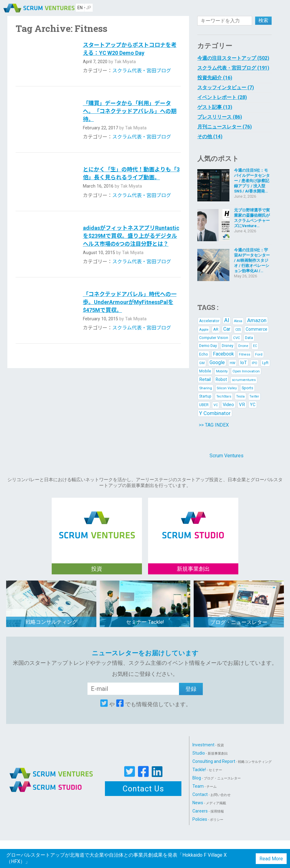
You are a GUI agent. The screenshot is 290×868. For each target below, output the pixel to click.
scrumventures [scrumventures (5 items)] (244, 380)
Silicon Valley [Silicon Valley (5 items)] (227, 388)
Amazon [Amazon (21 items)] (257, 320)
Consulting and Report (232, 761)
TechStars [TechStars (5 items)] (224, 396)
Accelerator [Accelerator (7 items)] (209, 321)
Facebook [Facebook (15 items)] (223, 354)
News (209, 803)
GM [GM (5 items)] (202, 363)
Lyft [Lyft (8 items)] (265, 363)
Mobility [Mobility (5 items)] (222, 371)
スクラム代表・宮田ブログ (142, 71)
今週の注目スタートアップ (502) (233, 58)
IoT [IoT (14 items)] (244, 363)
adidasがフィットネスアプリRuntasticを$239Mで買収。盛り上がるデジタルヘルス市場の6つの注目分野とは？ (131, 236)
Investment (208, 745)
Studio (210, 753)
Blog (217, 778)
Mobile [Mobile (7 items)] (205, 371)
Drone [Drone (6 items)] (243, 346)
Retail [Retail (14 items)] (205, 379)
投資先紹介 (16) (215, 78)
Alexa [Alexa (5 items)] (238, 321)
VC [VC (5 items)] (216, 405)
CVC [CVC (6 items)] (237, 338)
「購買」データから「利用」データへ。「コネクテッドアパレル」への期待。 (130, 111)
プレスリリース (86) (220, 117)
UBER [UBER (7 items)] (204, 405)
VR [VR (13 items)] (242, 405)
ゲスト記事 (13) (215, 107)
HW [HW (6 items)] (232, 363)
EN (80, 8)
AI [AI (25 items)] (227, 320)
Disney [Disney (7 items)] (228, 346)
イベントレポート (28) (222, 97)
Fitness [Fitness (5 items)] (245, 354)
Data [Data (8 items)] (249, 338)
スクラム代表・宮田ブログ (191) (233, 68)
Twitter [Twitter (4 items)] (254, 396)
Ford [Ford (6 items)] (259, 354)
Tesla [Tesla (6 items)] (240, 396)
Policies (208, 819)
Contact (212, 794)
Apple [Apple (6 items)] (204, 329)
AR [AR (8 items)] (216, 329)
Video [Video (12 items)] (228, 405)
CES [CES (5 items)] (238, 330)
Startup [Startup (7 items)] (205, 396)
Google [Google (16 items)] (217, 362)
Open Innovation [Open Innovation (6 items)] (246, 371)
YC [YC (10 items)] (253, 405)
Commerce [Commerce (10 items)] (257, 329)
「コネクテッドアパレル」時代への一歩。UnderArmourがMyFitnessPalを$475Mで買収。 (130, 302)
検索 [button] (263, 20)
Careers (208, 811)
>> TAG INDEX (214, 425)
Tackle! (207, 770)
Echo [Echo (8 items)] (204, 354)
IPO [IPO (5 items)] (255, 363)
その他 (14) (210, 137)
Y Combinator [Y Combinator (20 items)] (215, 413)
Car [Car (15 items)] (227, 329)
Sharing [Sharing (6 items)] (206, 388)
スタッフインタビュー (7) (226, 88)
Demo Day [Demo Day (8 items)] (208, 346)
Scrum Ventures (227, 456)
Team (204, 786)
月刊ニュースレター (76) (225, 127)
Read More (271, 859)
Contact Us (143, 789)
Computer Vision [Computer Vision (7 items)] (214, 338)
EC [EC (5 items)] (255, 346)
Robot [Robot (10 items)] (221, 379)
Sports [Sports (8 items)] (247, 388)
